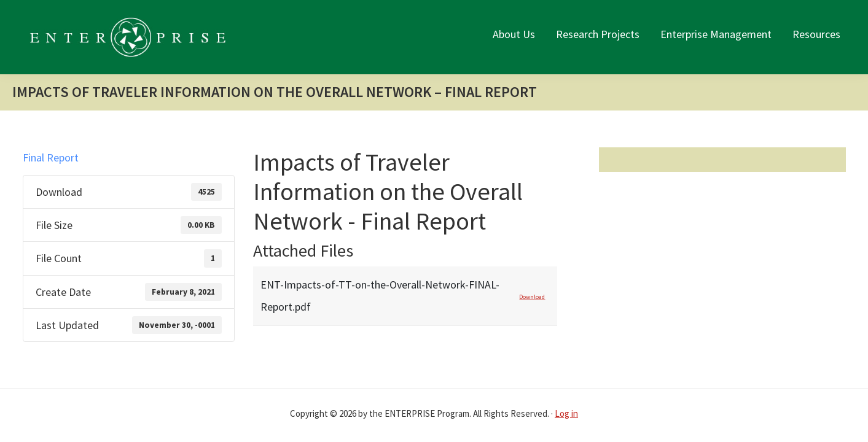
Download (532, 297)
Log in (566, 413)
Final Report (51, 157)
